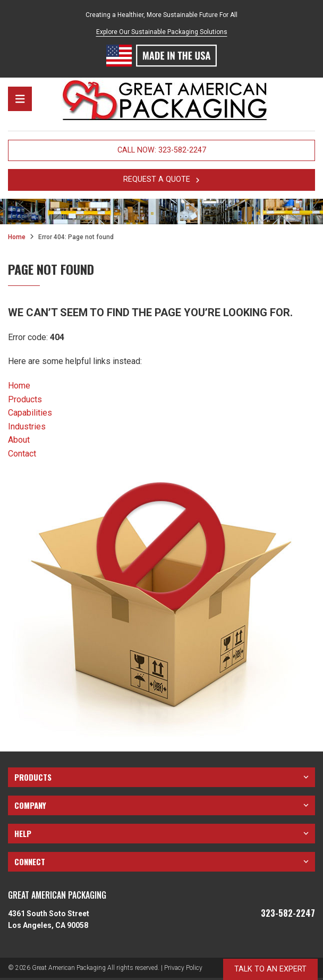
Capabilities (30, 413)
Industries (27, 426)
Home (17, 237)
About (19, 440)
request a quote (161, 179)
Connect (161, 861)
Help (161, 833)
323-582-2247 (288, 914)
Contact (22, 454)
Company (161, 805)
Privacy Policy (183, 968)
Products (25, 399)
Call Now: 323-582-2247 (162, 150)
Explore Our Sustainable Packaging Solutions (162, 32)
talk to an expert (270, 969)
